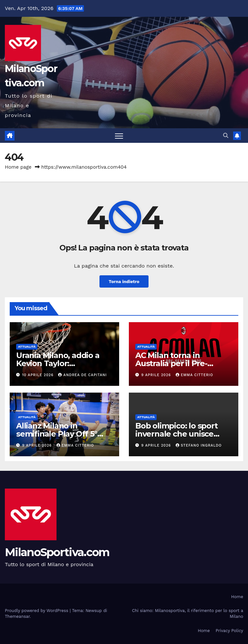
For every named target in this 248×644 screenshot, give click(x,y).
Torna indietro (124, 281)
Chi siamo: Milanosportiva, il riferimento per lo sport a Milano (188, 614)
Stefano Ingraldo (199, 446)
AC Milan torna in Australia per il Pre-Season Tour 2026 (171, 363)
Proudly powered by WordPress (37, 611)
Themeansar (17, 617)
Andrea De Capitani (82, 375)
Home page (18, 167)
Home (237, 597)
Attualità (27, 347)
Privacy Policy (229, 631)
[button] (226, 136)
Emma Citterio (194, 375)
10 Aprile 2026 (39, 375)
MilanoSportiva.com (57, 553)
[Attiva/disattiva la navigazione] (119, 136)
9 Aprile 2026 (157, 375)
